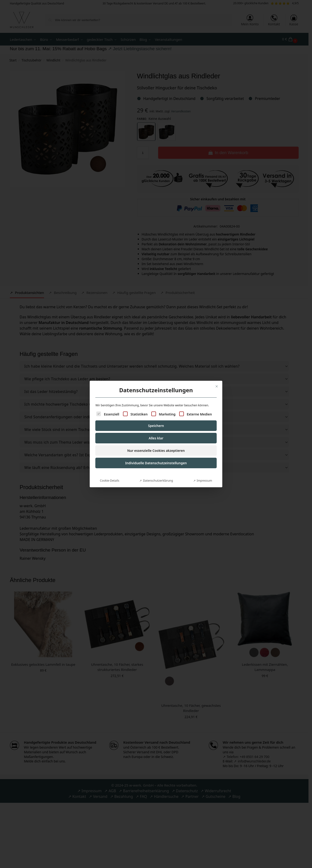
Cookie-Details (110, 476)
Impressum (204, 476)
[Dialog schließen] (217, 381)
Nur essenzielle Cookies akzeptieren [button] (156, 446)
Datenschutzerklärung (158, 476)
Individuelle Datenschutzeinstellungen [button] (156, 458)
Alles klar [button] (156, 433)
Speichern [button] (156, 421)
